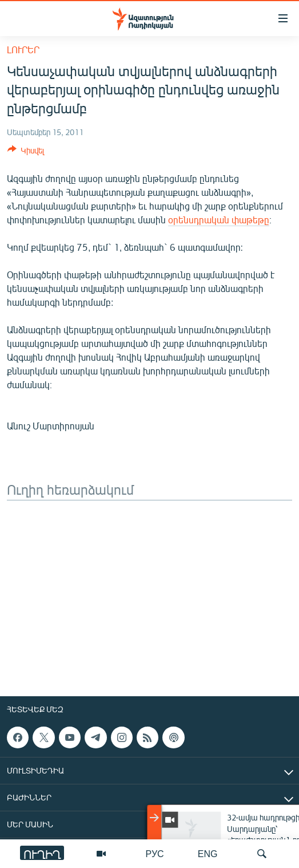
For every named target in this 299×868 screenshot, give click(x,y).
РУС (155, 853)
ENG (208, 853)
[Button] (26, 152)
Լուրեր (23, 50)
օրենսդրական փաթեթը (219, 220)
